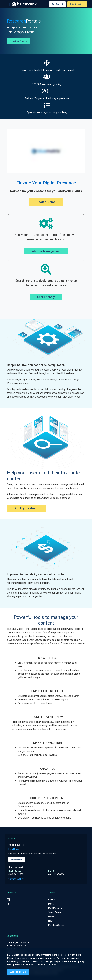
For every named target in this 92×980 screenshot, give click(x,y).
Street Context (55, 912)
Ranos (51, 917)
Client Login (76, 4)
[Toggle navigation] (9, 4)
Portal (51, 904)
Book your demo (27, 508)
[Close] (18, 972)
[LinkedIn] (8, 900)
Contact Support (16, 879)
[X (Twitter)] (9, 904)
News (51, 921)
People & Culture (56, 925)
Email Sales (14, 849)
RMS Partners (55, 908)
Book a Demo (18, 41)
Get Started (57, 4)
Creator (52, 899)
